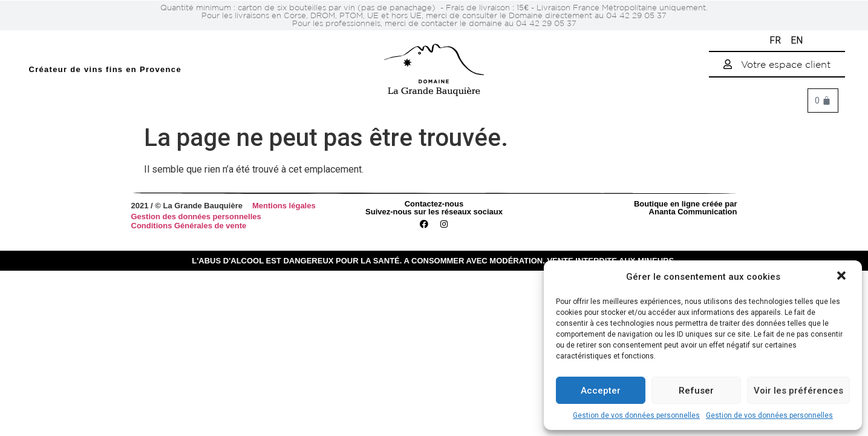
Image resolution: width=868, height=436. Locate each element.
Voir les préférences (798, 391)
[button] (843, 277)
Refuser (696, 391)
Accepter (601, 391)
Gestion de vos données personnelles (636, 415)
